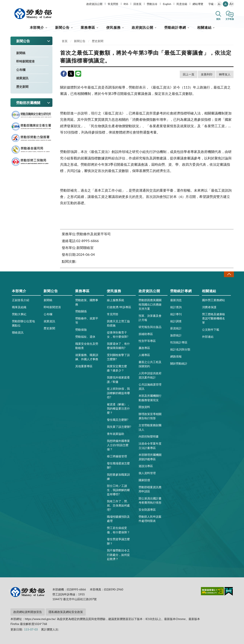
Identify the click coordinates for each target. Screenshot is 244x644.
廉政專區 (144, 348)
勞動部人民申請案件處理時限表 (150, 519)
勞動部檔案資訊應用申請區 (150, 489)
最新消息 (176, 300)
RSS (126, 4)
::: (10, 3)
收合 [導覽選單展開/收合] (229, 274)
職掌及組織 (19, 307)
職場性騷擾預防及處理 (118, 519)
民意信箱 (182, 4)
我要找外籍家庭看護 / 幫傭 (118, 379)
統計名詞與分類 (180, 349)
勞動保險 (81, 330)
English (167, 4)
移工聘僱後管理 (117, 456)
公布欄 (21, 70)
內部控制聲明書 (149, 436)
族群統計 (176, 335)
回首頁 (137, 4)
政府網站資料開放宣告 (28, 612)
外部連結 (208, 337)
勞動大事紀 (19, 314)
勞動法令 (152, 4)
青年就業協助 (116, 434)
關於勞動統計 (179, 363)
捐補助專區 (146, 334)
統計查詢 (176, 307)
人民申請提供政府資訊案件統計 (150, 375)
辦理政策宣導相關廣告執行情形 (150, 416)
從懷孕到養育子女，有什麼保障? (118, 334)
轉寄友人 (225, 74)
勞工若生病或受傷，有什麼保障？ (118, 530)
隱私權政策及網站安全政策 (66, 612)
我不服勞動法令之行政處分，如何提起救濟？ (118, 554)
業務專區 (88, 27)
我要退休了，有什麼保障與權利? (118, 346)
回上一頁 (189, 74)
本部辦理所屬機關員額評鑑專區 (150, 457)
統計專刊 (176, 314)
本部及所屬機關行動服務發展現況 (150, 398)
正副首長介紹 (21, 300)
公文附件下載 (211, 330)
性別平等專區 (147, 341)
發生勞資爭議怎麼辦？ (118, 541)
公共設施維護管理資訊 (150, 386)
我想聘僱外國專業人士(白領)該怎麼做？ (118, 445)
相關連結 (204, 27)
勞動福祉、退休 (85, 337)
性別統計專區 (179, 342)
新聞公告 (62, 27)
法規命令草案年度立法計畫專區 (150, 446)
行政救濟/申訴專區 (119, 307)
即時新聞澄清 (25, 61)
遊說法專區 (146, 466)
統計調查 (176, 321)
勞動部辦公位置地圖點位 (23, 323)
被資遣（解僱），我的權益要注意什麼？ (118, 408)
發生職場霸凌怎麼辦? (118, 465)
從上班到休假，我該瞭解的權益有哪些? (118, 393)
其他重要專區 (84, 366)
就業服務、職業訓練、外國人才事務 (87, 357)
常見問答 (113, 4)
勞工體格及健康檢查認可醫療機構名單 (213, 318)
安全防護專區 (147, 510)
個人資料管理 (147, 473)
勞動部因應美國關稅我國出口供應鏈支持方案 (150, 304)
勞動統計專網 (175, 27)
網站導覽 (198, 4)
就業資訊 (22, 78)
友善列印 (207, 74)
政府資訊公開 (94, 4)
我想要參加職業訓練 (118, 477)
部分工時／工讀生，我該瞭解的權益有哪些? (118, 490)
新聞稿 (21, 53)
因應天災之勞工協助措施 (118, 323)
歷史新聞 (22, 87)
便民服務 (113, 27)
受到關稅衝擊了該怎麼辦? (118, 357)
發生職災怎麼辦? (118, 420)
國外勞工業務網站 (213, 300)
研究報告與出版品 (150, 327)
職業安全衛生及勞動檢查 (87, 346)
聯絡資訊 (18, 332)
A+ (232, 4)
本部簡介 (37, 27)
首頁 (65, 41)
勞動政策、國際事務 (87, 302)
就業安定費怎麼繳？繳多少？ (117, 368)
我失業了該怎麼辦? (119, 427)
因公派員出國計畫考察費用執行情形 (150, 500)
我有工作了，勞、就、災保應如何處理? (118, 505)
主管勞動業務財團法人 (150, 427)
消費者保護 (209, 307)
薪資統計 (176, 328)
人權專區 (144, 355)
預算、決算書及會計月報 (150, 318)
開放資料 (144, 407)
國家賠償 (144, 480)
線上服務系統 (116, 300)
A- (219, 4)
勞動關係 (81, 311)
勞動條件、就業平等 (87, 320)
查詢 (218, 19)
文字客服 (230, 19)
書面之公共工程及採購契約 (150, 364)
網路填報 (176, 356)
